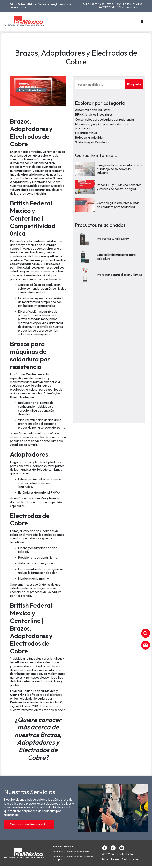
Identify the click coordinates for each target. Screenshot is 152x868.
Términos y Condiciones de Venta (71, 852)
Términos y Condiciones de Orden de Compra (73, 858)
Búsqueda (134, 84)
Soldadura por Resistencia (93, 142)
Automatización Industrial (93, 110)
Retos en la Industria (89, 137)
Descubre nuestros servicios (29, 824)
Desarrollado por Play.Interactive (120, 859)
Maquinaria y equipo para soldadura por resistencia (102, 126)
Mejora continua (86, 133)
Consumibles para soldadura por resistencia (104, 119)
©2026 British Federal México (119, 854)
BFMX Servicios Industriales (94, 114)
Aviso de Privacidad (64, 847)
